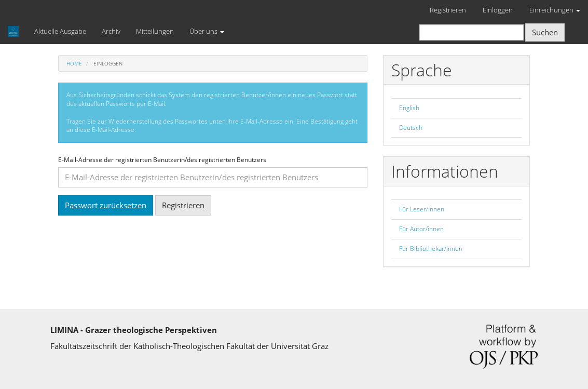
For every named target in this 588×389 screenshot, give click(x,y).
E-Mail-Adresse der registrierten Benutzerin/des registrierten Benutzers (162, 160)
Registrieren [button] (183, 205)
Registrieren (448, 10)
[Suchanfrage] (471, 32)
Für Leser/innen (422, 209)
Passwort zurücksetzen (106, 205)
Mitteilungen (155, 31)
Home (74, 63)
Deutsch (411, 128)
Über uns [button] (207, 31)
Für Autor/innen (421, 229)
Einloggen (498, 10)
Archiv (111, 31)
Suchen (545, 32)
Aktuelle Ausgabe (60, 31)
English (409, 108)
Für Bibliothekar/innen (431, 249)
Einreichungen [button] (555, 10)
